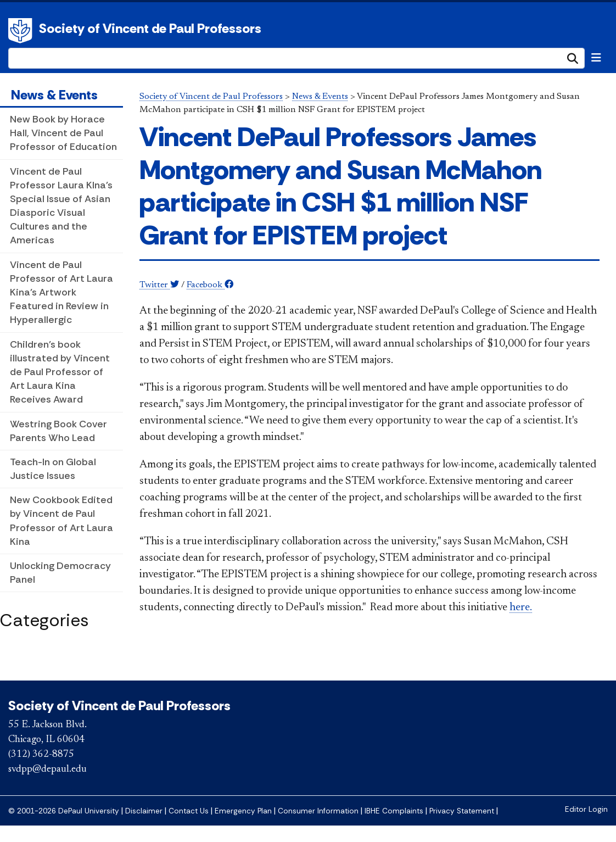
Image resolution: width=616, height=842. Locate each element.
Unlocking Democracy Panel (60, 573)
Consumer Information (318, 811)
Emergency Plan (243, 811)
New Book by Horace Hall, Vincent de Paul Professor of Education (63, 133)
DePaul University (22, 31)
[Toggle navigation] (596, 58)
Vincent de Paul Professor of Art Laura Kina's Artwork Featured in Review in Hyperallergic (61, 292)
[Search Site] (296, 58)
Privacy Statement (462, 811)
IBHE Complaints (394, 811)
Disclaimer (144, 811)
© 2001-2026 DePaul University (64, 811)
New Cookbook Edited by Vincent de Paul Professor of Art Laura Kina (61, 521)
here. (521, 607)
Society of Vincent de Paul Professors (150, 28)
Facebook (210, 285)
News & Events (54, 95)
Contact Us (189, 811)
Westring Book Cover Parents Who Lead (58, 431)
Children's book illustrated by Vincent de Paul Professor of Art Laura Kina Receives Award (60, 372)
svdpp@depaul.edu (47, 769)
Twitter (159, 285)
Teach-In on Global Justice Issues (53, 469)
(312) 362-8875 (41, 755)
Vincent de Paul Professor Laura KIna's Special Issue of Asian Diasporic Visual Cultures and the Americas (61, 206)
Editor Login (586, 809)
